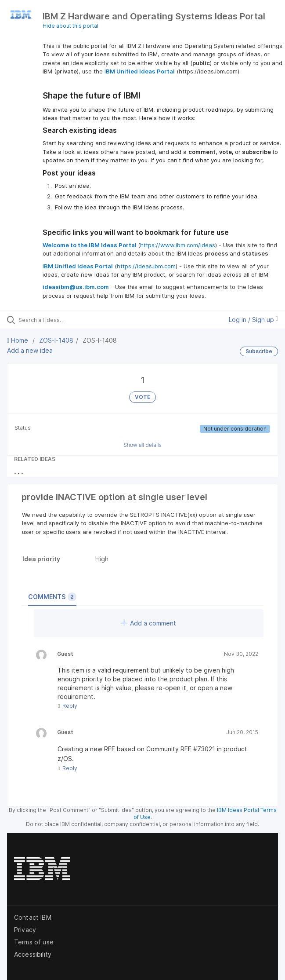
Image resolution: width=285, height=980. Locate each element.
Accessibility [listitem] (33, 954)
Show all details (142, 445)
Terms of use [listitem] (34, 942)
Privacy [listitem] (25, 930)
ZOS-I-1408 (56, 340)
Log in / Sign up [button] (253, 320)
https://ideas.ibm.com (146, 266)
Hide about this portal (70, 26)
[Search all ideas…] (68, 320)
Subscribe (259, 351)
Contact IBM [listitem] (33, 917)
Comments (52, 597)
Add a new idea (30, 350)
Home (18, 340)
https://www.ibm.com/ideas (178, 245)
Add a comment (149, 623)
